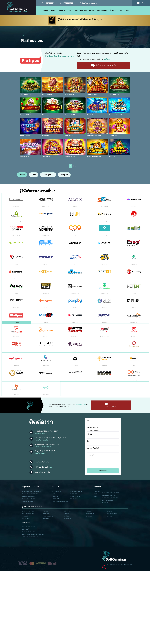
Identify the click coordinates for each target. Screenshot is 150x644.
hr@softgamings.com (45, 450)
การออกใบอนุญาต (75, 496)
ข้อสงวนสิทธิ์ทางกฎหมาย (28, 532)
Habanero (68, 519)
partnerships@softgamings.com (50, 437)
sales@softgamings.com (46, 431)
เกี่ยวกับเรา (113, 11)
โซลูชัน (53, 11)
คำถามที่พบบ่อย (102, 11)
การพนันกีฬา (56, 499)
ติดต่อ (127, 11)
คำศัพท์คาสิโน (106, 503)
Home (46, 11)
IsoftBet (67, 516)
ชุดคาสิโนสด (56, 496)
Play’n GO (68, 511)
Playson (88, 511)
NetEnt (45, 511)
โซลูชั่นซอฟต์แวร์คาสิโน (28, 501)
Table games (48, 175)
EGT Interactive (112, 514)
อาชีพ (122, 11)
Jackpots (64, 175)
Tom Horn (46, 519)
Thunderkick (26, 516)
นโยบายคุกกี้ (25, 529)
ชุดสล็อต (55, 494)
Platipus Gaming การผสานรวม (59, 56)
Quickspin (89, 516)
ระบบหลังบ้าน (74, 499)
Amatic (67, 514)
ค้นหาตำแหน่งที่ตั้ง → (43, 472)
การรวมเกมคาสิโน (57, 491)
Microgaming (90, 514)
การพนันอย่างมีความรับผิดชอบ (30, 537)
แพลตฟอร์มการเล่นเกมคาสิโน (110, 498)
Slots (34, 175)
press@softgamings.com (47, 444)
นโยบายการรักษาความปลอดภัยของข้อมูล (33, 534)
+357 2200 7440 (42, 462)
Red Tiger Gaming (28, 514)
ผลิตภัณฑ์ (62, 11)
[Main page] (18, 7)
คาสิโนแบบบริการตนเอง (28, 496)
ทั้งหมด (22, 175)
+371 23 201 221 (41, 467)
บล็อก (95, 494)
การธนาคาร (73, 494)
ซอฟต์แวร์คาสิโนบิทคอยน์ (29, 499)
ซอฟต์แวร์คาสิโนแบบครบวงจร (30, 494)
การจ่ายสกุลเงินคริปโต (76, 491)
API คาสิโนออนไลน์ (107, 500)
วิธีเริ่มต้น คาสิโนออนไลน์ (109, 495)
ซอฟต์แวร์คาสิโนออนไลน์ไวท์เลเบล (31, 491)
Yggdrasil (46, 514)
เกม (70, 11)
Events (92, 11)
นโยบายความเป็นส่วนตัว (28, 527)
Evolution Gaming (28, 511)
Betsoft (109, 511)
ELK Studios (26, 519)
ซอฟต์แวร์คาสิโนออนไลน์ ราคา (110, 493)
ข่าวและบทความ (80, 11)
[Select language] (141, 3)
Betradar (110, 516)
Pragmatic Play (48, 516)
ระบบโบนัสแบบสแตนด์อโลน (60, 501)
